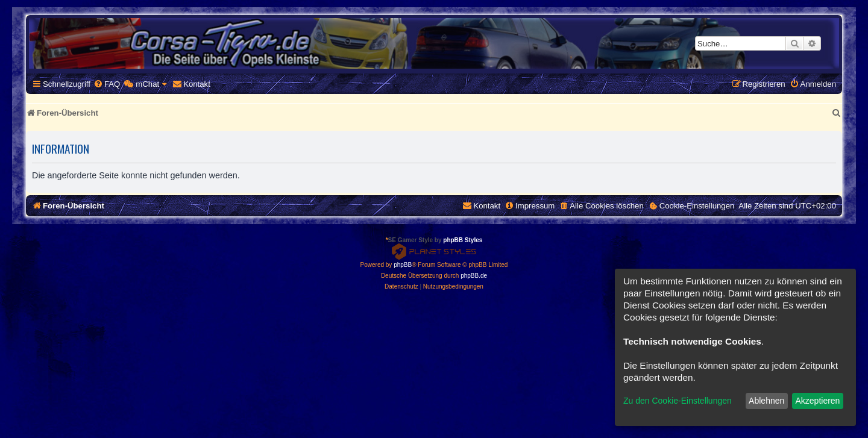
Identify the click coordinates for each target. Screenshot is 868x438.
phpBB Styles (463, 240)
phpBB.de (474, 276)
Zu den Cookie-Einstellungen (678, 401)
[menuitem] (107, 84)
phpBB (403, 265)
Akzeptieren (817, 401)
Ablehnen (766, 401)
